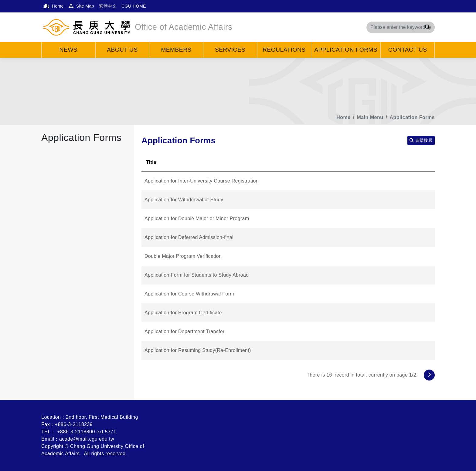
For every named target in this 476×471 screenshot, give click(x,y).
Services (230, 50)
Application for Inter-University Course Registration (202, 181)
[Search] (401, 27)
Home (54, 6)
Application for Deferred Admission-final (189, 237)
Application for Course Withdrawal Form (189, 294)
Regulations (284, 50)
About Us (122, 50)
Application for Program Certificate (183, 313)
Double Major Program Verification (183, 256)
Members (176, 50)
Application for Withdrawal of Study (184, 200)
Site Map (81, 6)
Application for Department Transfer (185, 331)
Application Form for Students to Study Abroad (197, 275)
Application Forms (346, 50)
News (68, 50)
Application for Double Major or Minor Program (197, 218)
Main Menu (370, 117)
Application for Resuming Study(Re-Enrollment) (198, 350)
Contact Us (408, 50)
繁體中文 (108, 6)
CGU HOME (134, 6)
